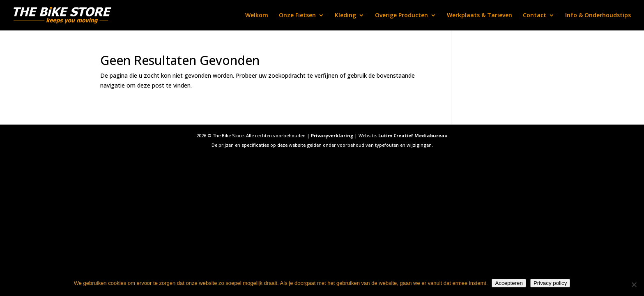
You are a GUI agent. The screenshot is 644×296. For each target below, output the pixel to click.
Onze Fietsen (297, 16)
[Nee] (634, 284)
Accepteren (509, 283)
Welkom (257, 16)
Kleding (345, 16)
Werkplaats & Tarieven (480, 16)
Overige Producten (401, 16)
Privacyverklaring (332, 135)
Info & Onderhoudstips (598, 16)
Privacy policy (550, 283)
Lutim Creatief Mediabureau (413, 135)
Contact (535, 16)
